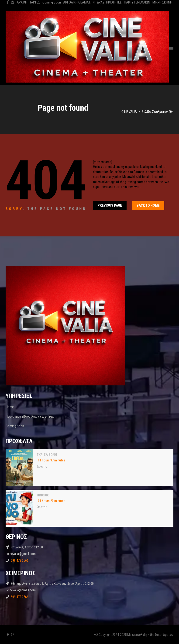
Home (10, 407)
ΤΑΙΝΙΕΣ (35, 2)
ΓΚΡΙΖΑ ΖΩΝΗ (47, 455)
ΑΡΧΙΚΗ (22, 2)
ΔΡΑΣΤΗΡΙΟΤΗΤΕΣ (109, 2)
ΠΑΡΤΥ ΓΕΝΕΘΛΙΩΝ (137, 2)
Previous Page (110, 205)
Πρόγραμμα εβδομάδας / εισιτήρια (30, 416)
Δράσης (42, 466)
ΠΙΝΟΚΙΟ (43, 495)
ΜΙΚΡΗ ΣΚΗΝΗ (162, 2)
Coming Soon (52, 2)
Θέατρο (42, 507)
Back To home (148, 205)
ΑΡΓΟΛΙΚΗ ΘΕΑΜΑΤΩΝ (79, 2)
